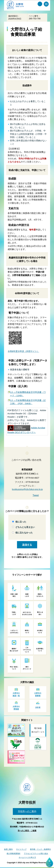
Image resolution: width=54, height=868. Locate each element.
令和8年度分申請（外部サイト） (23, 351)
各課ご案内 (8, 849)
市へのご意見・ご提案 (27, 831)
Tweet (36, 495)
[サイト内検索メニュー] (40, 4)
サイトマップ (21, 849)
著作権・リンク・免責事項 (40, 849)
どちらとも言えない (25, 527)
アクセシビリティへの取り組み (36, 853)
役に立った (21, 522)
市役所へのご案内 (27, 811)
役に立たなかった (24, 533)
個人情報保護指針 (14, 853)
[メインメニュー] (46, 4)
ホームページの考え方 (27, 857)
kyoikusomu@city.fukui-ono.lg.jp (27, 489)
